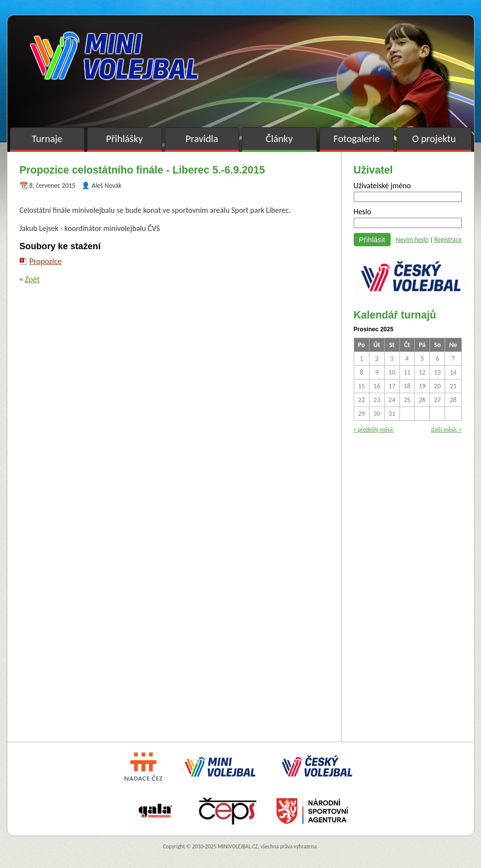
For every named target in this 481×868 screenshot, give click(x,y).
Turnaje (47, 139)
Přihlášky (125, 139)
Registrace (448, 240)
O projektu (434, 139)
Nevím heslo (412, 240)
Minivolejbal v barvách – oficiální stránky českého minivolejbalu (114, 56)
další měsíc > (446, 429)
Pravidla (202, 139)
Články (279, 139)
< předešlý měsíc (374, 429)
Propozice (46, 261)
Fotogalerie (357, 139)
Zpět (32, 279)
